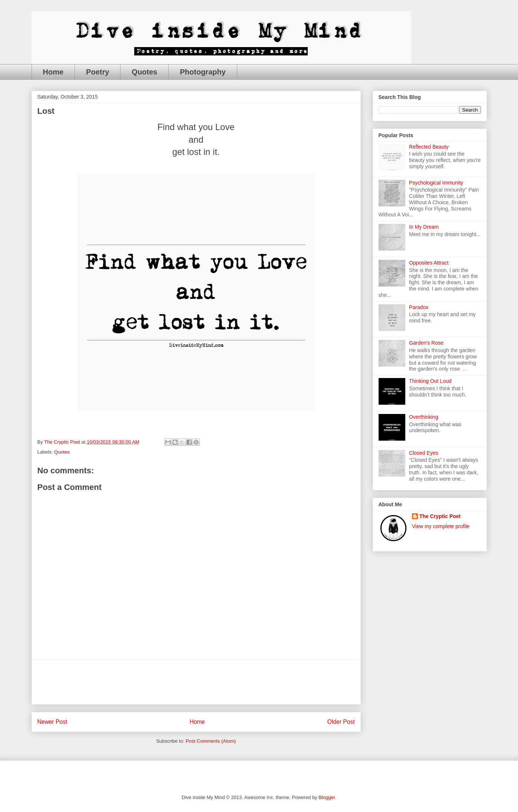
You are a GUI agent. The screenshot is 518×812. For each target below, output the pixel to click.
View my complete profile (441, 526)
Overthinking (424, 417)
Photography (203, 72)
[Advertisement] (196, 682)
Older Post (341, 722)
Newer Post (52, 722)
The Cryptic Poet (440, 516)
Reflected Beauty (429, 147)
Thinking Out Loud (430, 381)
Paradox (419, 307)
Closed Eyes (424, 453)
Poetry (98, 72)
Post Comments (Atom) (211, 741)
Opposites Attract (429, 263)
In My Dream (424, 227)
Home (53, 72)
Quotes (144, 72)
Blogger (327, 797)
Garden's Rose (426, 343)
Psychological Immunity (436, 183)
